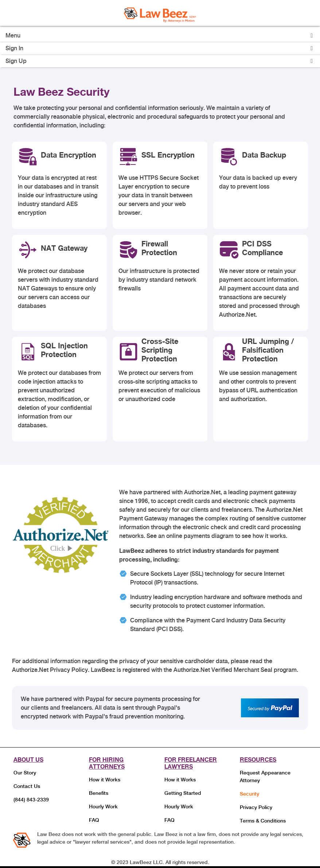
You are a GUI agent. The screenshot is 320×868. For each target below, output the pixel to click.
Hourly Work (103, 806)
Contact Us (27, 786)
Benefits (99, 793)
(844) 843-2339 (31, 800)
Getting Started (183, 793)
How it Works (105, 780)
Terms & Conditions (263, 821)
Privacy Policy (256, 807)
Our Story (25, 773)
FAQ (94, 820)
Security (249, 794)
